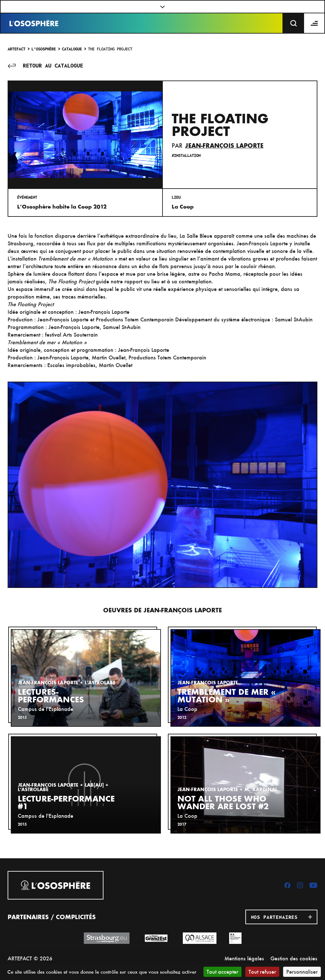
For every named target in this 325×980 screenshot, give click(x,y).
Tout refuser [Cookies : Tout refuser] (262, 972)
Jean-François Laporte (224, 145)
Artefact (17, 49)
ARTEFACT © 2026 (30, 958)
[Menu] (315, 23)
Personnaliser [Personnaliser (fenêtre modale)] (302, 972)
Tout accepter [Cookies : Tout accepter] (222, 972)
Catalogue (72, 49)
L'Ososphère (44, 49)
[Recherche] (294, 23)
